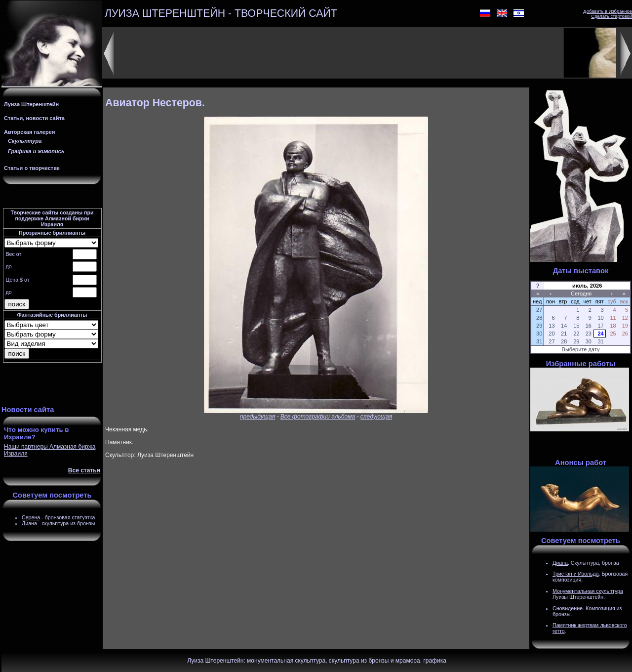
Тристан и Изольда (576, 574)
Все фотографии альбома (318, 417)
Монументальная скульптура (588, 591)
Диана (29, 523)
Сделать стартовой (612, 16)
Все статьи (84, 470)
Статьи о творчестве (32, 168)
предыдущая (257, 417)
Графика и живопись (36, 151)
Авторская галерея (29, 132)
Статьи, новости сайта (34, 118)
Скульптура (25, 141)
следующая (376, 417)
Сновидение (568, 608)
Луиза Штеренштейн (31, 104)
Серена (31, 517)
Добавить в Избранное (608, 11)
